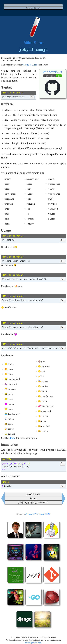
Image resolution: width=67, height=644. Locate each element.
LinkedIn (46, 506)
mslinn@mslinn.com (33, 634)
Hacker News (34, 506)
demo (12, 431)
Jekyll (33, 640)
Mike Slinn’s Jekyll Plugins (49, 640)
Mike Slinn (33, 43)
